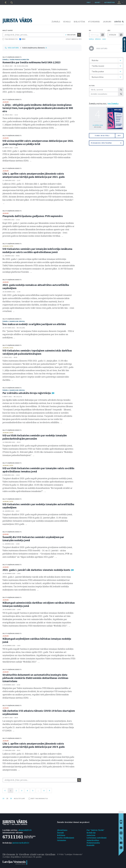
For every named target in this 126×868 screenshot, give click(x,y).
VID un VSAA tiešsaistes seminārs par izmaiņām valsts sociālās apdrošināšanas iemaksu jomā (38, 470)
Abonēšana (62, 830)
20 (7, 798)
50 (11, 798)
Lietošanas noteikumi (97, 838)
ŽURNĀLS (56, 22)
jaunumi (5, 102)
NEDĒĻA (91, 39)
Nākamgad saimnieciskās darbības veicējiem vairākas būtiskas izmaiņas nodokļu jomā (39, 604)
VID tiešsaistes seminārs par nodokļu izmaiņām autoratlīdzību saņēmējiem (38, 506)
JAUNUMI (107, 22)
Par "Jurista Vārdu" (95, 830)
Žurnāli (60, 833)
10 (3, 798)
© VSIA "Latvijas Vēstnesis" (70, 854)
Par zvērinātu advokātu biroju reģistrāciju (27, 393)
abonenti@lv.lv (25, 830)
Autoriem (91, 835)
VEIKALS (67, 22)
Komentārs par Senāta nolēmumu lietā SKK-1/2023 (31, 62)
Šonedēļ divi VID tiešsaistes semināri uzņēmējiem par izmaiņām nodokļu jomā (33, 539)
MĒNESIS (98, 39)
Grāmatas (62, 840)
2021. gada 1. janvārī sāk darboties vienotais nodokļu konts (36, 570)
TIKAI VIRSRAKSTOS (10, 39)
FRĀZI (22, 39)
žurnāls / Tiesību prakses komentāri (16, 60)
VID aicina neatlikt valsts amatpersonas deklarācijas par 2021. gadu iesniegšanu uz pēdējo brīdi (38, 142)
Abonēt (98, 2)
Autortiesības (93, 840)
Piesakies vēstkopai (106, 143)
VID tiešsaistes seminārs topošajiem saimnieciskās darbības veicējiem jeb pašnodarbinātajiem (37, 352)
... (38, 791)
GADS (104, 39)
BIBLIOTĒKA (79, 22)
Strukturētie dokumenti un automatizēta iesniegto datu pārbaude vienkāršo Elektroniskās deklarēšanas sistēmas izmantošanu (35, 678)
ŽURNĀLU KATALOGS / (104, 104)
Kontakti (91, 845)
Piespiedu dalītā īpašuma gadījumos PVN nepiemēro (33, 216)
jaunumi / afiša (8, 246)
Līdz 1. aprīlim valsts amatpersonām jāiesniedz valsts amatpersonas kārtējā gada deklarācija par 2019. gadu (34, 745)
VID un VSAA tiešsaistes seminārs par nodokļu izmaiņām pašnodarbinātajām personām (35, 437)
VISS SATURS (13, 48)
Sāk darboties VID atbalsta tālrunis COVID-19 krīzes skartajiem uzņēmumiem (39, 712)
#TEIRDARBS (94, 22)
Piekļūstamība (93, 843)
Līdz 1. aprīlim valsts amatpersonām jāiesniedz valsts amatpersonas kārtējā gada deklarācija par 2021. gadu (34, 175)
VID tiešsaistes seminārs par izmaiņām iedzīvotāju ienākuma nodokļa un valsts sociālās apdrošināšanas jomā (37, 250)
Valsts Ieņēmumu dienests (34, 48)
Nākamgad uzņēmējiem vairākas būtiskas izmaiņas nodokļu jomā (37, 640)
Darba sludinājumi (66, 838)
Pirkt (89, 2)
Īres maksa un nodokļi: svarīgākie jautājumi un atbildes (34, 324)
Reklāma (61, 835)
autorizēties (110, 2)
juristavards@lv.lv (21, 843)
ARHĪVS (118, 22)
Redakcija (91, 833)
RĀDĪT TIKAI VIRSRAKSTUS (38, 798)
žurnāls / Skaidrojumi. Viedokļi (14, 321)
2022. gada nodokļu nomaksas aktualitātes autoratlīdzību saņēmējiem (36, 287)
